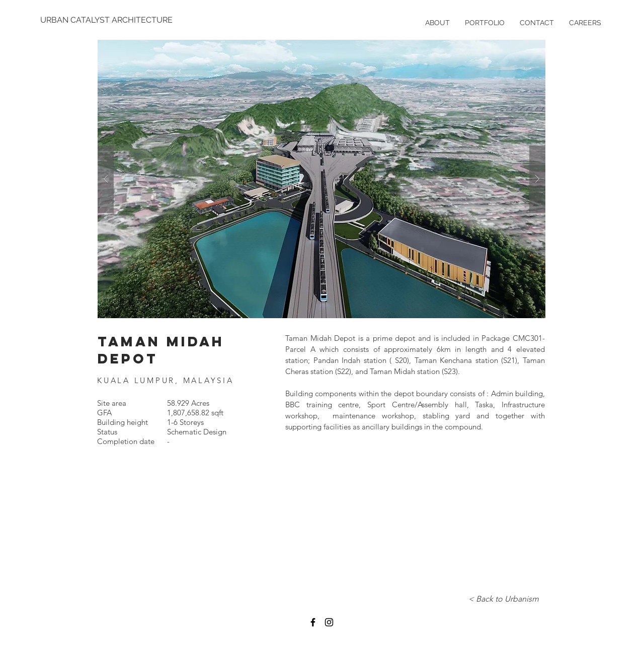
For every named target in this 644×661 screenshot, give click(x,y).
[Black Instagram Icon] (329, 622)
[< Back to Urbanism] (504, 599)
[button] (321, 179)
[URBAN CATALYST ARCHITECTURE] (108, 20)
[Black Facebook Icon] (313, 622)
